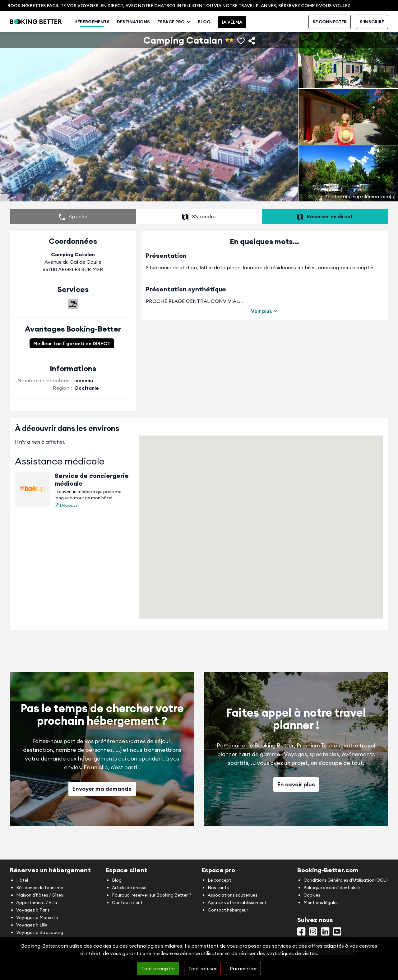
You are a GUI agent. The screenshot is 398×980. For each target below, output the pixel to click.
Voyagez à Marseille (37, 917)
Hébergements (109, 38)
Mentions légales (321, 902)
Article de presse (129, 888)
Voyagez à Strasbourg (40, 932)
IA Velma (249, 38)
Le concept (220, 880)
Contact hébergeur (228, 910)
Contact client (127, 902)
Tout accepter (158, 968)
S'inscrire (372, 38)
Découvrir (67, 524)
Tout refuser (202, 968)
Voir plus (265, 330)
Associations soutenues (233, 895)
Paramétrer (243, 968)
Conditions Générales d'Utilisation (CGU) (346, 880)
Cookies (312, 895)
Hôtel (22, 880)
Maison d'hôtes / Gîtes (40, 895)
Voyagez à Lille (32, 925)
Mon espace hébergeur (302, 22)
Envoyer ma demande (102, 807)
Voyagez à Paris (33, 910)
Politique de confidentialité (332, 888)
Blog (221, 38)
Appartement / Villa (37, 902)
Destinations (150, 38)
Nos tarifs (218, 888)
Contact (340, 22)
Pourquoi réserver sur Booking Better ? (152, 895)
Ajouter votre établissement (237, 902)
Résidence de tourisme (40, 888)
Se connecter (330, 38)
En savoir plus (296, 803)
